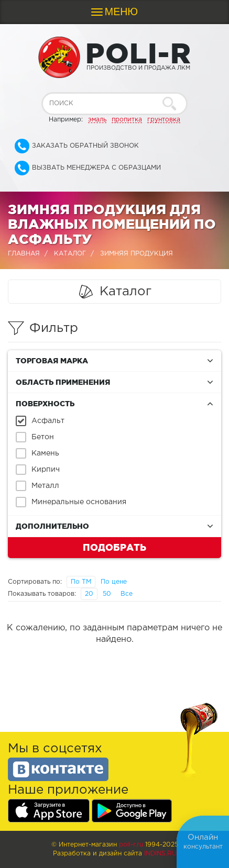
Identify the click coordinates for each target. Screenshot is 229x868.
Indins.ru (160, 854)
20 (89, 594)
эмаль (97, 120)
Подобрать (114, 547)
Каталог (70, 254)
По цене (114, 582)
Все (127, 594)
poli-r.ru (131, 845)
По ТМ (81, 582)
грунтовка (164, 120)
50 (107, 594)
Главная (24, 254)
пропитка (127, 120)
